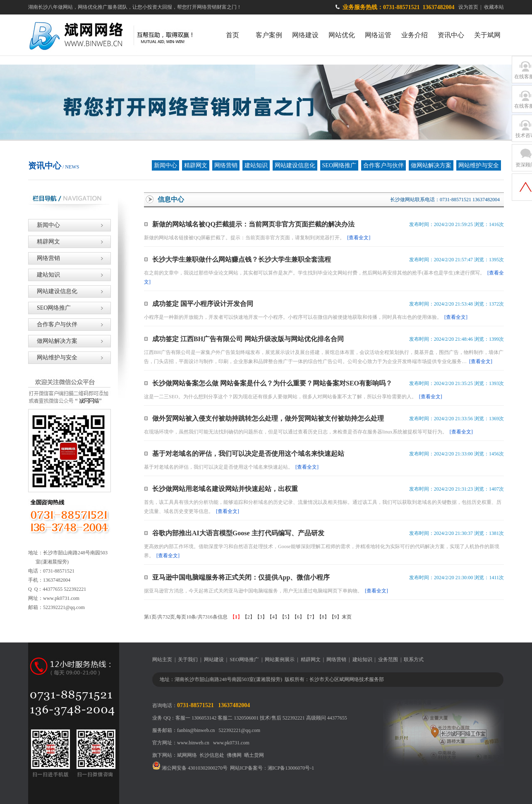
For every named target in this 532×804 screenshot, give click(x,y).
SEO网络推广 (339, 165)
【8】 (323, 617)
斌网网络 (187, 755)
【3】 (261, 617)
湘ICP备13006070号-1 (291, 768)
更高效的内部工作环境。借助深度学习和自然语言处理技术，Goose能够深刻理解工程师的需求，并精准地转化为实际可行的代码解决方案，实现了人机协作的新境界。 (322, 551)
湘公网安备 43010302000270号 (190, 768)
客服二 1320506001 (238, 718)
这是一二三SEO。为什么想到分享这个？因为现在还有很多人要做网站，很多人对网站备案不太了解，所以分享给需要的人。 (293, 397)
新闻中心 (165, 165)
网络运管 (378, 35)
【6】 (298, 617)
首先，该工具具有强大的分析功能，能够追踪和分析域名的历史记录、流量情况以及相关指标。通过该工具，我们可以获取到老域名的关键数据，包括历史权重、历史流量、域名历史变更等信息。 (323, 507)
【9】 (335, 617)
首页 (232, 35)
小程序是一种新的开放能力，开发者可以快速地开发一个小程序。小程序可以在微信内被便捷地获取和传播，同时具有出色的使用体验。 (306, 317)
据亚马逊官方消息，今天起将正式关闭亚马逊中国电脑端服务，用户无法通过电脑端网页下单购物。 (266, 591)
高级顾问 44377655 (327, 718)
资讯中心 (451, 35)
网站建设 (214, 660)
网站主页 (162, 660)
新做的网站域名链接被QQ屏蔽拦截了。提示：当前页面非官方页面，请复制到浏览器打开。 (257, 238)
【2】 (249, 617)
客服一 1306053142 (196, 718)
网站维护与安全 (479, 165)
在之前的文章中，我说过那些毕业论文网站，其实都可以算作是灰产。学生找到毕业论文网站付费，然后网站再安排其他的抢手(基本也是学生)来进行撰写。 (324, 277)
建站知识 (256, 165)
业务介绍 (415, 35)
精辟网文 (196, 165)
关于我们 (188, 660)
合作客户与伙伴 (383, 165)
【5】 (286, 617)
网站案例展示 (280, 660)
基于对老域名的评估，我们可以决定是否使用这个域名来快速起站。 (231, 467)
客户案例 (269, 35)
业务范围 (388, 660)
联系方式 (414, 660)
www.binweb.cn (193, 743)
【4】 (273, 617)
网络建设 (305, 35)
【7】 (311, 617)
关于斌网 (487, 35)
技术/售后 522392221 (282, 718)
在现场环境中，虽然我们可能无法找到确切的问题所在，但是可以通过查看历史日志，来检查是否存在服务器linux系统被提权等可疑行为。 (308, 432)
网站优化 (342, 35)
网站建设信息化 (295, 165)
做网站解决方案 (431, 165)
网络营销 (226, 165)
